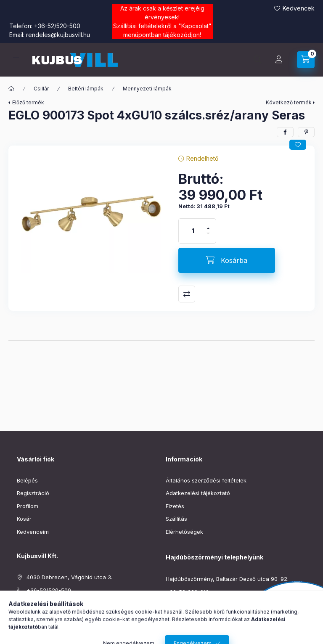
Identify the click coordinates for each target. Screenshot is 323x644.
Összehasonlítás (187, 294)
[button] (89, 214)
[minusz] (208, 237)
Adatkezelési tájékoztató (198, 493)
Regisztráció (33, 493)
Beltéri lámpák (86, 89)
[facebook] (285, 132)
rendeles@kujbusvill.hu (58, 35)
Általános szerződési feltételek (206, 480)
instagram (36, 624)
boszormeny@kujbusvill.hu (201, 604)
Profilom (28, 506)
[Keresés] (258, 60)
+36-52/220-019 (187, 592)
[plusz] (208, 225)
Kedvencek (299, 8)
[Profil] (279, 60)
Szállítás (176, 519)
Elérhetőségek (184, 532)
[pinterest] (306, 132)
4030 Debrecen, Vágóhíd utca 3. (69, 577)
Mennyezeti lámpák (147, 89)
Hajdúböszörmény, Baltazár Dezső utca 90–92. (227, 579)
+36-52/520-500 (57, 26)
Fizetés (175, 506)
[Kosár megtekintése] (306, 60)
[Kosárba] (227, 260)
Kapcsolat (195, 26)
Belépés (27, 480)
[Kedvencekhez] (298, 145)
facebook (19, 624)
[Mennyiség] (193, 231)
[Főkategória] (11, 89)
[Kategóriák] (16, 60)
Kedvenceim (33, 532)
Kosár (24, 519)
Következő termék (289, 102)
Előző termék (28, 102)
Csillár (41, 89)
